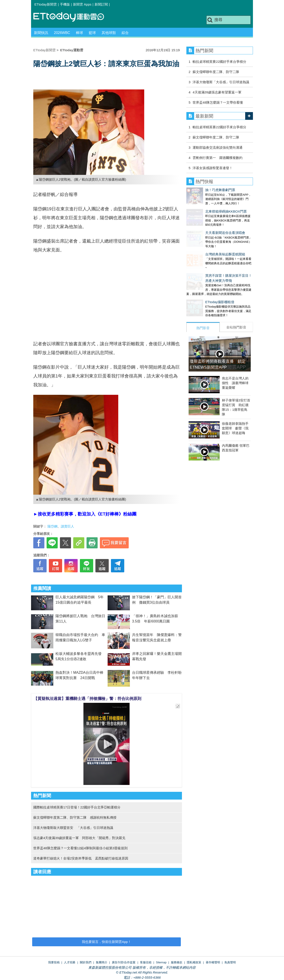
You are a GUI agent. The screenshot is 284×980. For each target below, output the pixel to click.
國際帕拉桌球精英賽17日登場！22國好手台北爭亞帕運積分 (77, 807)
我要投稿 (54, 962)
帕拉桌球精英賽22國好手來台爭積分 (219, 62)
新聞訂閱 (101, 4)
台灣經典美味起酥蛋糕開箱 (206, 241)
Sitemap (161, 962)
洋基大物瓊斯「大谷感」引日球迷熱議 (221, 82)
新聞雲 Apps (82, 4)
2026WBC (62, 33)
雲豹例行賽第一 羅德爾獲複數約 (218, 158)
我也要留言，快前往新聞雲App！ (106, 942)
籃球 (92, 33)
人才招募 (70, 962)
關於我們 (86, 962)
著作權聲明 (213, 962)
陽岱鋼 (52, 526)
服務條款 (177, 962)
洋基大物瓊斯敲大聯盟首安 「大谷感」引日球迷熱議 (73, 828)
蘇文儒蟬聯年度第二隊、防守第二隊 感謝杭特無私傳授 (75, 817)
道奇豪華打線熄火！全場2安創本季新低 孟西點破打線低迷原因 (81, 858)
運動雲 (72, 17)
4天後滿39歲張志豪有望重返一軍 (219, 92)
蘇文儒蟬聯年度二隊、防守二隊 (216, 72)
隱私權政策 (194, 962)
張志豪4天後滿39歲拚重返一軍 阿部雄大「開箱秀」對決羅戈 (79, 838)
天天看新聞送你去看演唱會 (206, 224)
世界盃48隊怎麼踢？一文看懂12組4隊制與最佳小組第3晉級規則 (80, 848)
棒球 (79, 33)
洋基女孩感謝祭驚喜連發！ (213, 168)
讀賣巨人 (67, 526)
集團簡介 (102, 962)
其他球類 (109, 33)
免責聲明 (230, 962)
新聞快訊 (41, 33)
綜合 (125, 33)
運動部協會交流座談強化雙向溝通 (218, 147)
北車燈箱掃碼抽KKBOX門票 (207, 207)
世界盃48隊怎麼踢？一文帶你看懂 (218, 102)
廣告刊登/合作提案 (124, 962)
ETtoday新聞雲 (46, 4)
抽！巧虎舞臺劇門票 (201, 190)
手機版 (65, 4)
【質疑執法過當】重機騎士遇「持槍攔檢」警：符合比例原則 (87, 699)
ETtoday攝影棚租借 (201, 284)
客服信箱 (146, 962)
